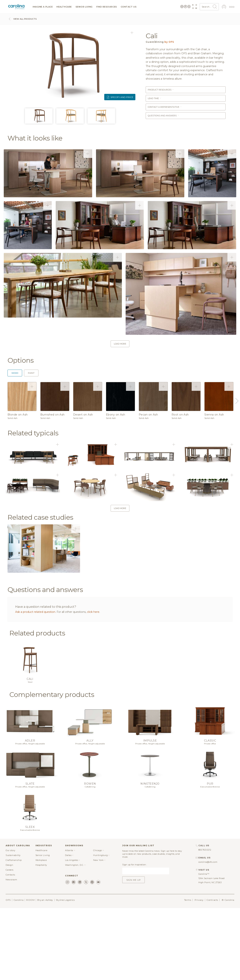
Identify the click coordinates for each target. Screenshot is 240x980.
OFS (8, 900)
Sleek (30, 827)
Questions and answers (163, 116)
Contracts (212, 900)
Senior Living (84, 7)
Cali (30, 679)
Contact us (129, 7)
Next (236, 401)
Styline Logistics (65, 900)
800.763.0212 (205, 850)
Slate (30, 784)
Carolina (18, 900)
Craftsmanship (14, 860)
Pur (210, 784)
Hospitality (41, 865)
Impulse (150, 741)
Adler (30, 741)
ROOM (30, 900)
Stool (30, 682)
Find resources (107, 7)
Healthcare (64, 7)
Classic (210, 741)
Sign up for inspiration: (134, 865)
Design (9, 865)
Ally (90, 741)
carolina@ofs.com (208, 862)
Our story (10, 850)
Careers (10, 870)
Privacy (199, 900)
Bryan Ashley (45, 900)
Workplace (41, 860)
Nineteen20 (150, 784)
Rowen (90, 784)
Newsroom (11, 880)
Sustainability (13, 855)
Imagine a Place (43, 7)
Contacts (10, 875)
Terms (188, 900)
